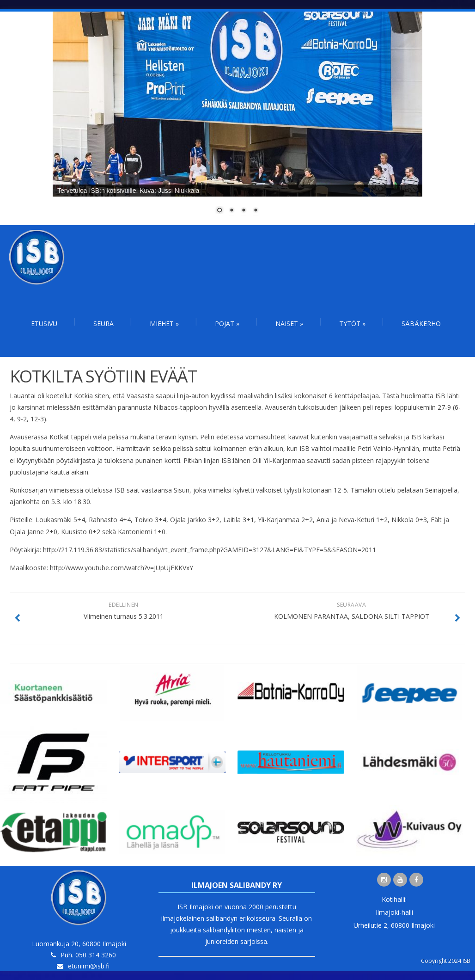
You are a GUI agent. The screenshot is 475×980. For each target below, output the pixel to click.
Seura (104, 324)
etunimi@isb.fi (89, 966)
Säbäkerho (421, 324)
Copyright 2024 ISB (446, 961)
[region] (237, 118)
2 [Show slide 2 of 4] (231, 211)
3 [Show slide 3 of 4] (244, 211)
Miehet (164, 324)
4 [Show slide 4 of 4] (256, 211)
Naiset (289, 324)
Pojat (227, 324)
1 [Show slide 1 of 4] (219, 211)
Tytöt (352, 324)
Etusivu (44, 324)
